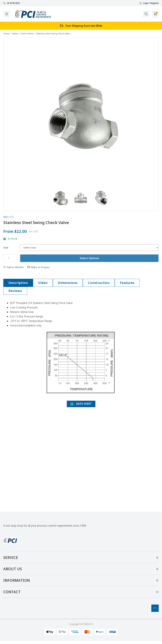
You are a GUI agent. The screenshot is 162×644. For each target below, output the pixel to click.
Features (127, 283)
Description (18, 283)
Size (6, 248)
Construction (99, 283)
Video (43, 283)
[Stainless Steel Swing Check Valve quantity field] (10, 258)
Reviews (15, 291)
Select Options (89, 258)
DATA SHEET (81, 404)
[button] (60, 198)
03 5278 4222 (11, 3)
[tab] (18, 283)
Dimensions (68, 283)
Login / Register (149, 3)
